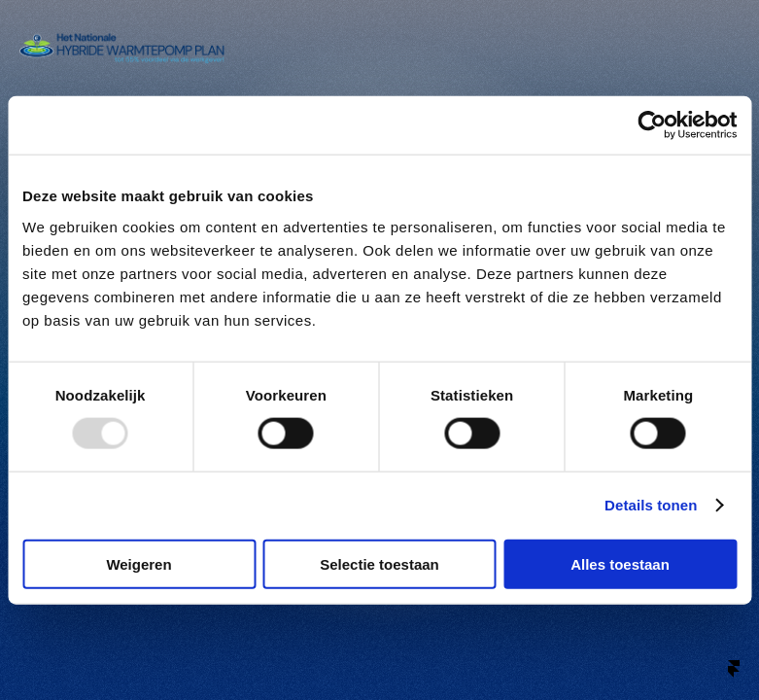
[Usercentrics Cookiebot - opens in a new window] (652, 125)
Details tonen (651, 505)
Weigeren (138, 563)
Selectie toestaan (379, 563)
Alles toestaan (620, 563)
